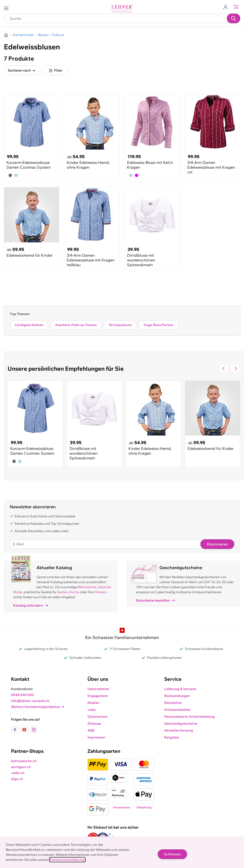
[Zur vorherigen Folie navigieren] (224, 369)
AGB (91, 730)
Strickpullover (120, 325)
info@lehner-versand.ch (30, 701)
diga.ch (17, 779)
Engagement (98, 696)
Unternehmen (98, 689)
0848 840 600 (22, 695)
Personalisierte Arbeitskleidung (189, 717)
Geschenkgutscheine (181, 723)
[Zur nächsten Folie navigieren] (235, 369)
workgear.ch (21, 767)
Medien (93, 703)
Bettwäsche (87, 587)
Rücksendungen (177, 696)
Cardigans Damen (29, 325)
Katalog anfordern (31, 605)
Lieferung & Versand (180, 689)
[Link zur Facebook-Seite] (16, 730)
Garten (63, 592)
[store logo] (122, 9)
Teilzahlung (144, 807)
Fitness (100, 592)
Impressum (96, 737)
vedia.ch (18, 773)
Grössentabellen (177, 710)
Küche (74, 592)
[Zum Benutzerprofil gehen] (227, 7)
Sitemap (94, 723)
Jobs (91, 710)
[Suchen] (234, 18)
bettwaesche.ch (24, 761)
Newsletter (173, 703)
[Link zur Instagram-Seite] (34, 730)
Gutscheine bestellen (155, 600)
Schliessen (172, 854)
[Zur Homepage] (6, 35)
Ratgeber (172, 737)
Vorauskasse (121, 807)
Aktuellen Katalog (179, 730)
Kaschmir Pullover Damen (76, 325)
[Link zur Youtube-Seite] (25, 730)
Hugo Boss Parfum (159, 325)
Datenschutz (98, 717)
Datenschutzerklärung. (67, 860)
